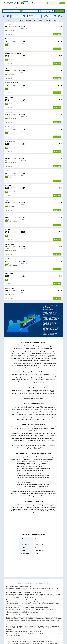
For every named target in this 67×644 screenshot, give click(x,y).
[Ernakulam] (30, 11)
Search (59, 11)
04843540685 (54, 3)
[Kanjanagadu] (12, 11)
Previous (3, 16)
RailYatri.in (53, 603)
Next (61, 16)
